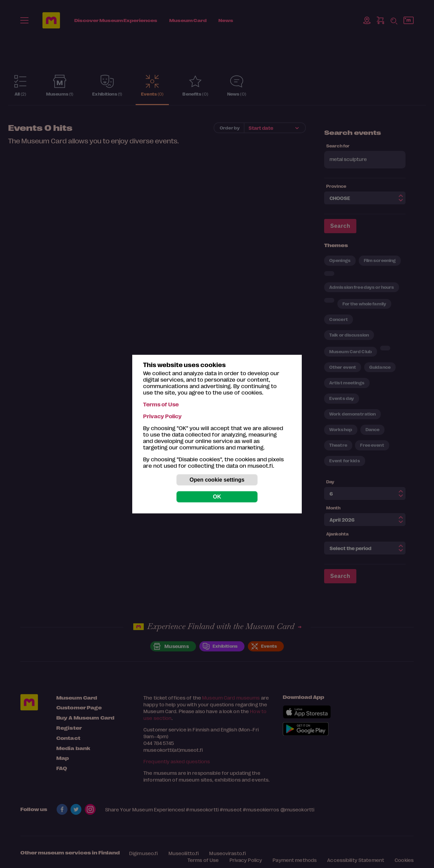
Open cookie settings (217, 480)
